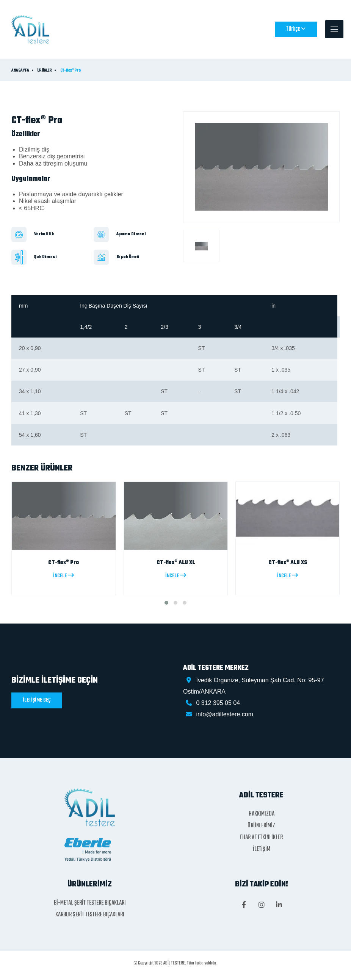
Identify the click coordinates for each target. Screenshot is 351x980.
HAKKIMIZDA (262, 814)
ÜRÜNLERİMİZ (261, 826)
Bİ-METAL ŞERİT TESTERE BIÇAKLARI (90, 903)
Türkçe (296, 29)
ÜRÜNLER (45, 71)
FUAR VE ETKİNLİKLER (261, 838)
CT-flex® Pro (71, 71)
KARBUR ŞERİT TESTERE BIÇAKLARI (90, 915)
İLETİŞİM (262, 849)
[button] (166, 603)
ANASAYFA (20, 71)
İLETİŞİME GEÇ (37, 700)
